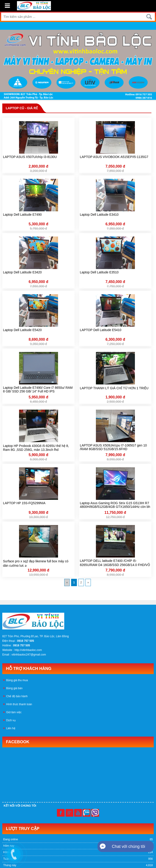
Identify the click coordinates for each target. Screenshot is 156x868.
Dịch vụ (11, 720)
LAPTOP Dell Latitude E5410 (101, 330)
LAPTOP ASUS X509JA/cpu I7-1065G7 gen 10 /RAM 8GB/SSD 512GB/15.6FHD (113, 447)
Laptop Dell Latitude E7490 (22, 215)
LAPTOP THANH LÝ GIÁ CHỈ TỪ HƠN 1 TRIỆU (114, 388)
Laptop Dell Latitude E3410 (99, 215)
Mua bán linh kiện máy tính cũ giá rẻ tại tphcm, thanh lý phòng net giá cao (107, 590)
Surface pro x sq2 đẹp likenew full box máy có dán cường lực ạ (36, 563)
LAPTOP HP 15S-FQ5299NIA (24, 503)
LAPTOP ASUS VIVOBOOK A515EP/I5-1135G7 (114, 157)
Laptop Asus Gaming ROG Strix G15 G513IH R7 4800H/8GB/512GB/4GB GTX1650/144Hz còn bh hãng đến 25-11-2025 (115, 505)
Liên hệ (11, 728)
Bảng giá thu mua (17, 680)
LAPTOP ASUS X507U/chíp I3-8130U (30, 157)
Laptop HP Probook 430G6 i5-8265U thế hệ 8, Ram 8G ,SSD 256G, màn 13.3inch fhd (36, 448)
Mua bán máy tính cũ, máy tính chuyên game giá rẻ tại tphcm (40, 594)
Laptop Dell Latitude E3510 (99, 272)
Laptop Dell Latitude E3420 (22, 272)
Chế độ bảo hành (17, 696)
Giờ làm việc (14, 712)
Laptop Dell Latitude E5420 (22, 330)
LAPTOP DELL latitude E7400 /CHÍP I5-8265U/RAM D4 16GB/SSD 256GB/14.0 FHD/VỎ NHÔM (115, 563)
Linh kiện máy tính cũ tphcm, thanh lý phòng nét (32, 590)
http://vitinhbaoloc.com (28, 650)
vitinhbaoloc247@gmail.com (29, 655)
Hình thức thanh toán (19, 704)
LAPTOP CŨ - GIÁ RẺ (22, 108)
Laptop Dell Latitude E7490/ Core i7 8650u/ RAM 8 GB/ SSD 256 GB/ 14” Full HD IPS (38, 389)
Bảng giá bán (14, 688)
